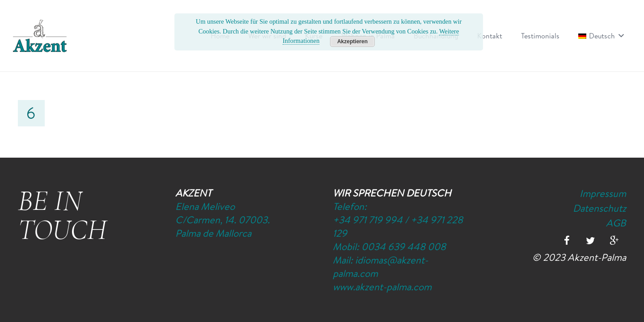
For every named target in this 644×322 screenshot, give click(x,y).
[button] (619, 36)
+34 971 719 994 (368, 220)
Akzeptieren (352, 42)
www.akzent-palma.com (382, 287)
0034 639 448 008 (404, 247)
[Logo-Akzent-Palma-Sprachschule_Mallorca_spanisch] (40, 36)
